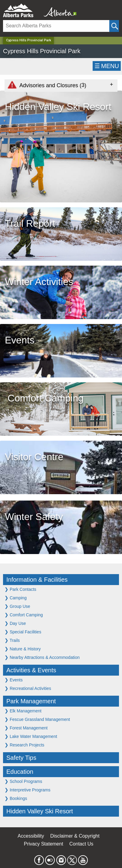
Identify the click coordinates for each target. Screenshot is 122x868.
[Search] (56, 26)
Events (14, 680)
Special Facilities (23, 632)
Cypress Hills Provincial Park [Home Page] (29, 40)
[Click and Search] (114, 26)
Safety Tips (21, 758)
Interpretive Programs (28, 790)
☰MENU (107, 66)
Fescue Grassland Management (37, 719)
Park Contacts (20, 589)
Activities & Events (31, 670)
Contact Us (81, 844)
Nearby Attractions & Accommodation (42, 657)
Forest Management (26, 728)
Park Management (31, 701)
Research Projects (24, 745)
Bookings (16, 798)
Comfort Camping (24, 615)
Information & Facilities (37, 580)
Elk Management (23, 711)
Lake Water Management (31, 736)
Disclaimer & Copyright (75, 836)
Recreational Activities (28, 688)
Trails (12, 640)
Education (20, 772)
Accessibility (31, 836)
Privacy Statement (44, 844)
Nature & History (23, 649)
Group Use (17, 606)
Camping (16, 598)
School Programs (23, 781)
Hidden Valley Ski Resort (40, 811)
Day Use (15, 623)
